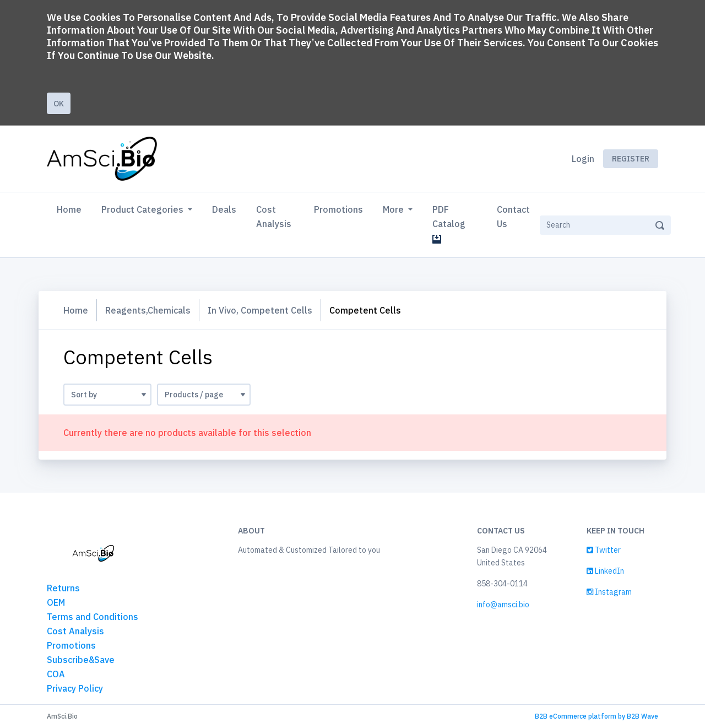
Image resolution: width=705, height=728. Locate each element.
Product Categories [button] (143, 209)
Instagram (609, 592)
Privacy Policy (75, 688)
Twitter (604, 550)
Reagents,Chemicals (148, 310)
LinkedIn (605, 571)
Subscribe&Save (81, 660)
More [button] (394, 209)
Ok (59, 104)
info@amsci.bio (503, 605)
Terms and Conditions (93, 617)
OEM (56, 602)
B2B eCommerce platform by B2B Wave (596, 716)
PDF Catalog (451, 224)
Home (71, 208)
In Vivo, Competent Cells (260, 310)
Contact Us (513, 217)
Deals (224, 209)
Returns (63, 588)
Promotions (338, 209)
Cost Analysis (274, 217)
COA (56, 674)
